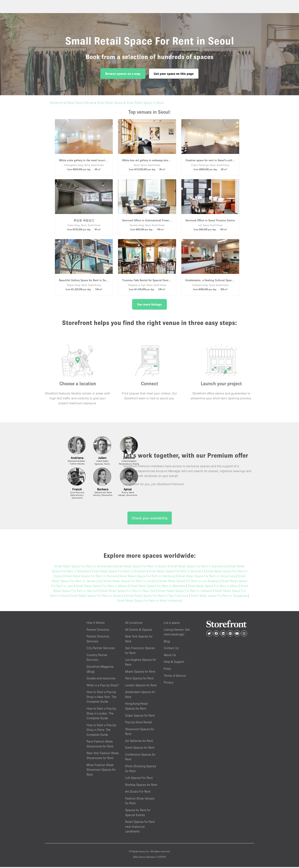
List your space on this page (174, 74)
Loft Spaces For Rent (139, 779)
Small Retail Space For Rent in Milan (213, 587)
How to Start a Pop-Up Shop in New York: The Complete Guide (102, 698)
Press (167, 670)
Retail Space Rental (80, 103)
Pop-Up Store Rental (139, 723)
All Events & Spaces (139, 630)
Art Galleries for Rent (139, 742)
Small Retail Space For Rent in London (130, 582)
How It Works (96, 624)
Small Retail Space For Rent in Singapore (219, 597)
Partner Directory (98, 630)
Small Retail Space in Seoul (145, 103)
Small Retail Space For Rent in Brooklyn (119, 572)
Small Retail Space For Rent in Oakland (185, 592)
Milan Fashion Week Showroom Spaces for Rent (101, 771)
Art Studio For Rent (138, 792)
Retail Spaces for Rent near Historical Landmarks (140, 828)
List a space (172, 624)
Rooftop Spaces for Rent (141, 786)
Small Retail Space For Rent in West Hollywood (150, 601)
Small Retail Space (110, 103)
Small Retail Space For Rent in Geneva (91, 577)
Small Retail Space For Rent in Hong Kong (206, 577)
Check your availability (150, 519)
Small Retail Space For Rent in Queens (97, 597)
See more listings (149, 304)
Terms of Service (175, 676)
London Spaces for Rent (141, 686)
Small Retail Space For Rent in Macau (102, 587)
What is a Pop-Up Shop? (103, 686)
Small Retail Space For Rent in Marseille (158, 587)
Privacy (169, 683)
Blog (167, 642)
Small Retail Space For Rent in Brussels (176, 572)
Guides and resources (101, 679)
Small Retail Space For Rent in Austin (141, 567)
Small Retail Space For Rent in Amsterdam (84, 567)
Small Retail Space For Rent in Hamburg (147, 577)
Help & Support (174, 663)
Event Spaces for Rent (140, 749)
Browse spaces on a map (123, 74)
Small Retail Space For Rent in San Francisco (157, 597)
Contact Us (171, 649)
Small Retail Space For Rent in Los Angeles (189, 582)
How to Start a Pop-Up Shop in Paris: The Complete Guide (101, 731)
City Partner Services (101, 649)
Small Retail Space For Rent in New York (128, 592)
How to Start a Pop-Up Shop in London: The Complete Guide (101, 714)
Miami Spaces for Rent (140, 672)
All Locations (134, 624)
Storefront (57, 103)
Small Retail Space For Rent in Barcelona (198, 567)
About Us (170, 656)
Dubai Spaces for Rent (140, 716)
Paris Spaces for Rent (139, 679)
